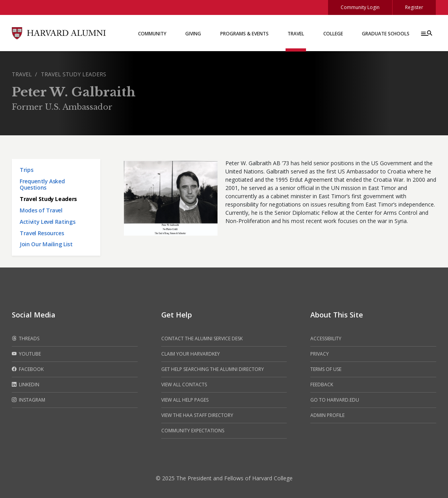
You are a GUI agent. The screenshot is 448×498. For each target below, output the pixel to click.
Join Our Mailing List (46, 244)
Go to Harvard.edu (335, 400)
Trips (26, 170)
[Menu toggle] (426, 33)
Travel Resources (42, 233)
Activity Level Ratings (47, 222)
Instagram (29, 400)
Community (152, 34)
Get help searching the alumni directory (213, 369)
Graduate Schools (386, 34)
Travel (296, 34)
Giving (193, 34)
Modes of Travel (41, 210)
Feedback (322, 385)
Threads (26, 339)
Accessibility (326, 338)
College (333, 34)
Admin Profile (327, 415)
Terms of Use (326, 369)
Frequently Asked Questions (42, 184)
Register (414, 7)
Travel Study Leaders (74, 74)
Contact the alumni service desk (202, 338)
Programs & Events (244, 34)
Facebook (28, 369)
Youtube (26, 354)
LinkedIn (26, 385)
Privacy (320, 354)
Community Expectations (193, 431)
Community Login (360, 7)
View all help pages (185, 400)
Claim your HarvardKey (191, 354)
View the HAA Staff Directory (197, 415)
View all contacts (184, 385)
